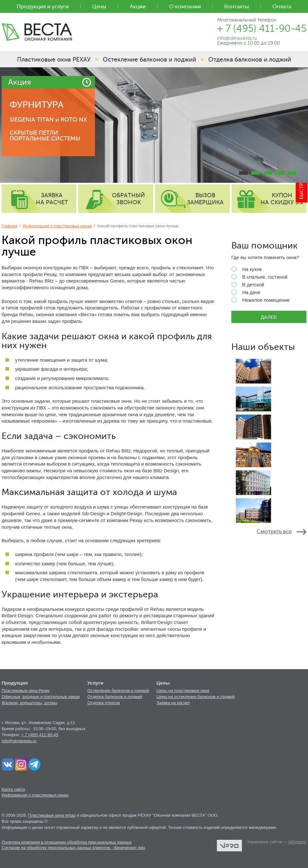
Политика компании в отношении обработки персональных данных (67, 842)
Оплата (282, 7)
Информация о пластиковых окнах (57, 226)
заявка (52, 199)
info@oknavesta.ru (19, 741)
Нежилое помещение (261, 300)
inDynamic (297, 842)
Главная (9, 226)
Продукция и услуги (43, 7)
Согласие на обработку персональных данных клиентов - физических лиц (73, 848)
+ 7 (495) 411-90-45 (40, 735)
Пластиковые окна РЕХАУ (54, 59)
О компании (185, 7)
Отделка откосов (103, 703)
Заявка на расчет (173, 703)
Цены (99, 7)
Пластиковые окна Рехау (26, 691)
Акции (138, 7)
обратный (128, 199)
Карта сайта (13, 789)
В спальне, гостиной (259, 277)
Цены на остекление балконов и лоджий (196, 697)
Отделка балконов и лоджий (115, 697)
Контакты (237, 7)
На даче (246, 292)
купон (282, 199)
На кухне (247, 269)
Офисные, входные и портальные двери (41, 697)
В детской (248, 285)
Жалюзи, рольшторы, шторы (29, 703)
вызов (205, 199)
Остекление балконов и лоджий (118, 691)
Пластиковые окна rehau (52, 815)
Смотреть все (274, 531)
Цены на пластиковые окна (183, 691)
